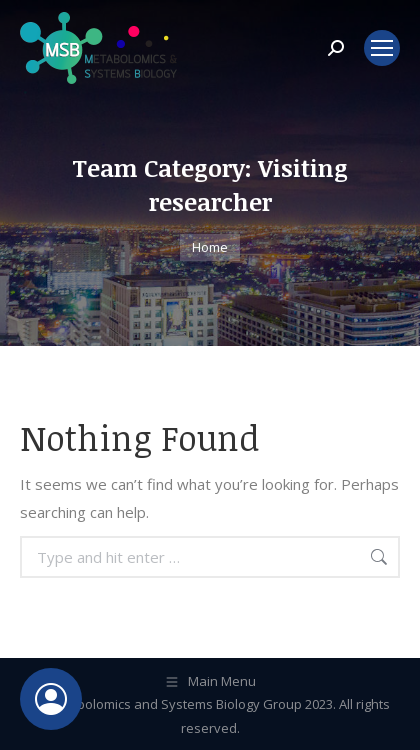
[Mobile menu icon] (382, 48)
